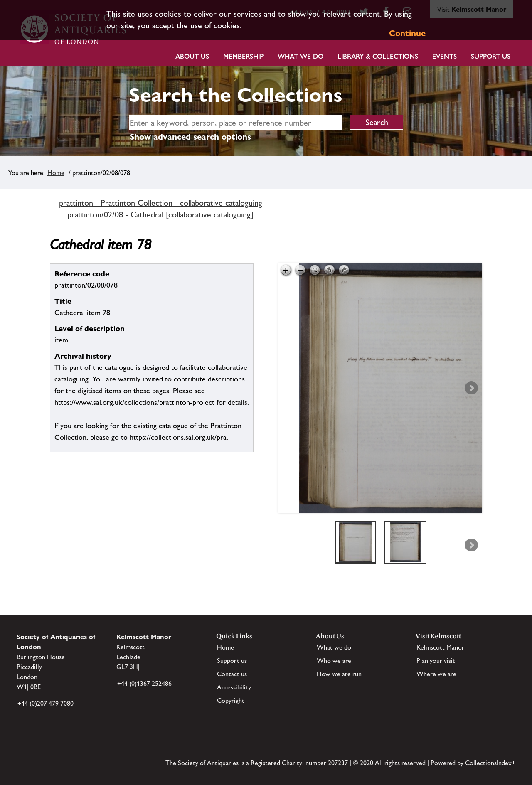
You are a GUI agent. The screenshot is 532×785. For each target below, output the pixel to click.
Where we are (436, 674)
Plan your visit (436, 661)
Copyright (231, 700)
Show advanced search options (190, 137)
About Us (192, 56)
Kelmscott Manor (440, 647)
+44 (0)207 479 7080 (46, 703)
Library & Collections (378, 56)
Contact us (232, 674)
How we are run (339, 674)
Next (471, 388)
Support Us (491, 56)
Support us (232, 661)
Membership (243, 56)
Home (56, 173)
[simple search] (235, 123)
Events (445, 56)
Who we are (334, 661)
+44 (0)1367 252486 (144, 683)
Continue (407, 33)
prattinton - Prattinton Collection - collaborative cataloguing (161, 203)
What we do (300, 56)
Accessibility (234, 687)
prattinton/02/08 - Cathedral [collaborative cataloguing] (160, 214)
